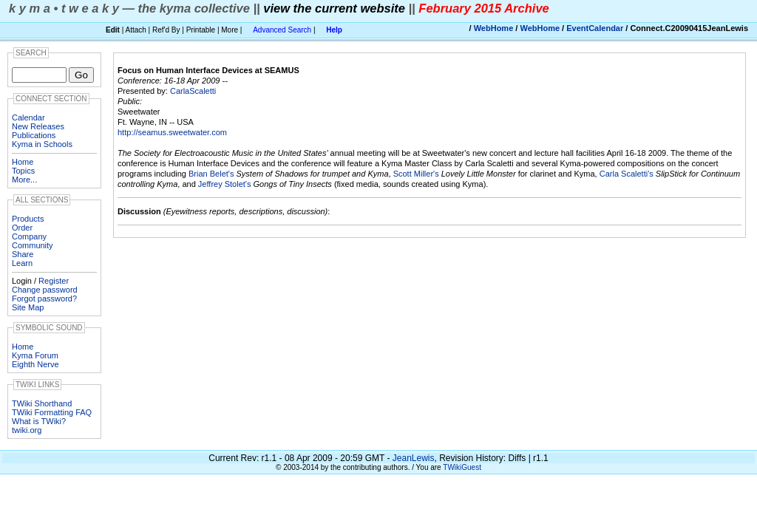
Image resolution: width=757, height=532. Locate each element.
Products (28, 219)
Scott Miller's (416, 174)
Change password (45, 290)
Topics (23, 171)
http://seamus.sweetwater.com (172, 132)
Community (33, 245)
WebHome (494, 28)
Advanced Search (282, 30)
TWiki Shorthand (42, 403)
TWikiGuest (462, 467)
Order (22, 228)
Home (23, 162)
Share (23, 254)
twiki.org (27, 430)
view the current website (334, 8)
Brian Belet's (211, 174)
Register (54, 281)
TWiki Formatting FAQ (52, 412)
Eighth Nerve (35, 364)
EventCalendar (595, 28)
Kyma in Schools (42, 144)
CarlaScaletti (193, 91)
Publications (34, 135)
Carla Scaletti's (627, 174)
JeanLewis (414, 458)
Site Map (28, 307)
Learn (22, 263)
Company (29, 236)
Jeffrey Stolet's (225, 184)
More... (24, 180)
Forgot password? (44, 299)
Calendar (28, 117)
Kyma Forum (35, 355)
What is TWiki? (39, 421)
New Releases (38, 126)
